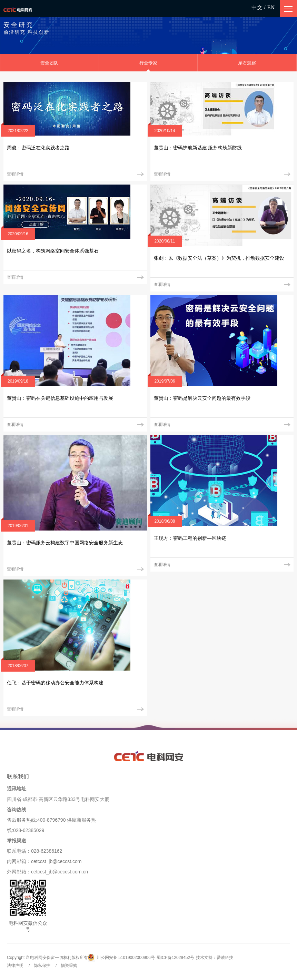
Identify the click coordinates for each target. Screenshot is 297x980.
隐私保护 (42, 966)
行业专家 (148, 63)
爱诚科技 (225, 958)
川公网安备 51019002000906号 (121, 958)
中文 (257, 7)
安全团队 (49, 63)
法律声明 (15, 966)
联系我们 (18, 776)
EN (271, 7)
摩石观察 (247, 63)
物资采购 (69, 966)
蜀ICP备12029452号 (175, 958)
